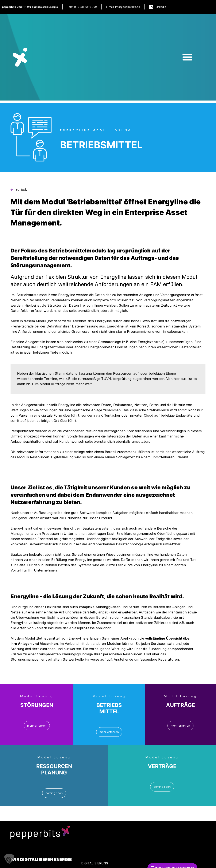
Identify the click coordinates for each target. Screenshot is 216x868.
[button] (187, 57)
